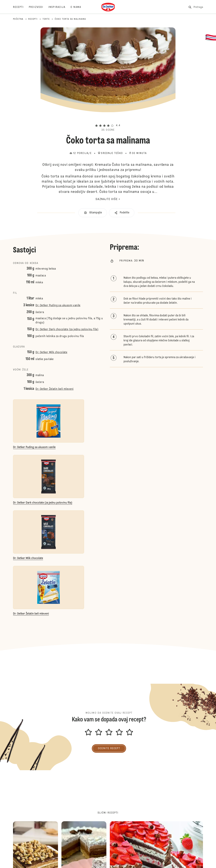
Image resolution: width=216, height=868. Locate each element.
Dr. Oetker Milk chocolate (51, 352)
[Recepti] (21, 7)
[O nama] (78, 7)
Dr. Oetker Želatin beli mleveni (54, 389)
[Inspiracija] (59, 7)
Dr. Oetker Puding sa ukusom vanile (58, 306)
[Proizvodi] (39, 7)
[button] (108, 119)
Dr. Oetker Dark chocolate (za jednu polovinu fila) (67, 330)
